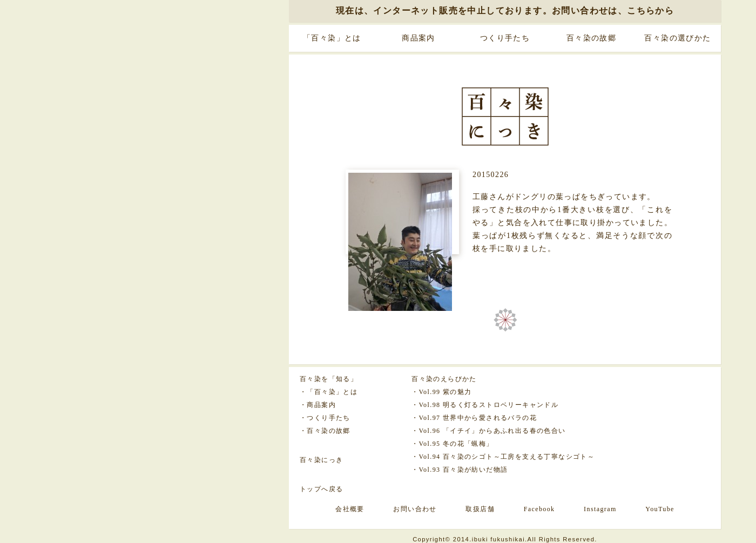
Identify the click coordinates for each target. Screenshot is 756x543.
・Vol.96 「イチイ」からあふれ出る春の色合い (488, 431)
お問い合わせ (415, 509)
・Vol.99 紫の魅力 (441, 392)
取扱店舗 (480, 509)
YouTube (660, 509)
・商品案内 (318, 405)
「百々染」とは (332, 38)
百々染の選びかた (677, 38)
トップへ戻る (321, 489)
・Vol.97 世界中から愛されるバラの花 (474, 418)
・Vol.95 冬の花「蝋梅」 (452, 444)
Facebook (539, 509)
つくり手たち (505, 38)
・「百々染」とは (329, 392)
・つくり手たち (325, 418)
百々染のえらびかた (444, 379)
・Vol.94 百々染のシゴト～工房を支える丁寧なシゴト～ (503, 457)
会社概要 (350, 509)
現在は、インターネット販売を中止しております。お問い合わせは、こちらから (505, 11)
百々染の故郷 (591, 38)
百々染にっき (321, 460)
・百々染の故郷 (325, 431)
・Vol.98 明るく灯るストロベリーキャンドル (485, 405)
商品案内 (418, 38)
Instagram (600, 509)
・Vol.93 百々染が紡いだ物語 (460, 470)
